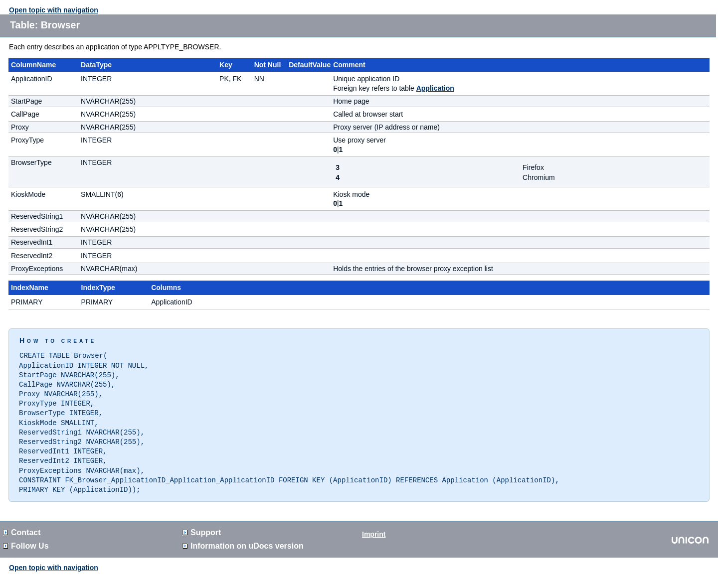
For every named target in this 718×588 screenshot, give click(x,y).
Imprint (374, 527)
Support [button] (202, 525)
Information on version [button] (243, 538)
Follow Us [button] (26, 538)
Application (435, 88)
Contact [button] (22, 525)
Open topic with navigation (54, 10)
